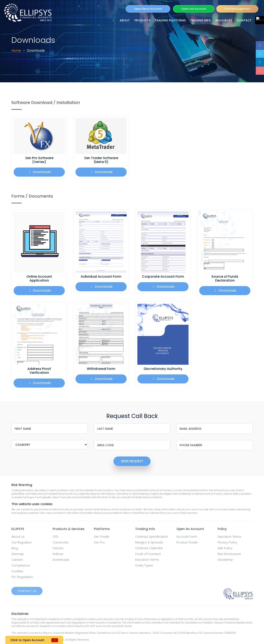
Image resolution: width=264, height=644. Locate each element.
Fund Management (237, 9)
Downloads (39, 172)
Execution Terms (147, 561)
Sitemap (18, 555)
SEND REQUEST (132, 461)
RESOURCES (224, 20)
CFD (55, 538)
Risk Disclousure (229, 555)
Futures (58, 550)
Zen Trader (102, 538)
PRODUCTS (142, 20)
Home (16, 51)
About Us (18, 538)
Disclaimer (225, 561)
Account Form (187, 538)
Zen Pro (99, 544)
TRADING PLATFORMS (170, 20)
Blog (15, 550)
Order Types (144, 567)
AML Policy (225, 550)
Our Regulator (22, 544)
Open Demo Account (148, 9)
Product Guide (187, 544)
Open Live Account (194, 9)
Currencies (61, 544)
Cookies (17, 573)
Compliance (21, 567)
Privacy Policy (227, 544)
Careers (17, 561)
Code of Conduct (148, 555)
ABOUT (125, 20)
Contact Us (27, 593)
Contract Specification (152, 538)
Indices (58, 555)
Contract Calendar (149, 550)
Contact (244, 20)
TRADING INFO (201, 20)
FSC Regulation (22, 579)
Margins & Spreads (149, 544)
